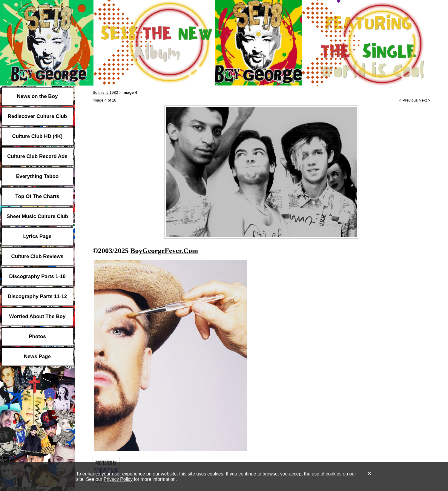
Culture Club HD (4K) (37, 136)
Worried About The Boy (37, 316)
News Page (37, 356)
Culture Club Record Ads (37, 156)
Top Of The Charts (37, 196)
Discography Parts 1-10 (37, 276)
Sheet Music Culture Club (37, 216)
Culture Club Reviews (37, 256)
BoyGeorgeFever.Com (164, 251)
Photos (37, 336)
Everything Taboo (37, 176)
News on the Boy (37, 96)
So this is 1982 (105, 92)
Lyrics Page (37, 236)
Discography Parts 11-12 (37, 296)
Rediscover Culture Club (37, 116)
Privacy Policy (118, 479)
